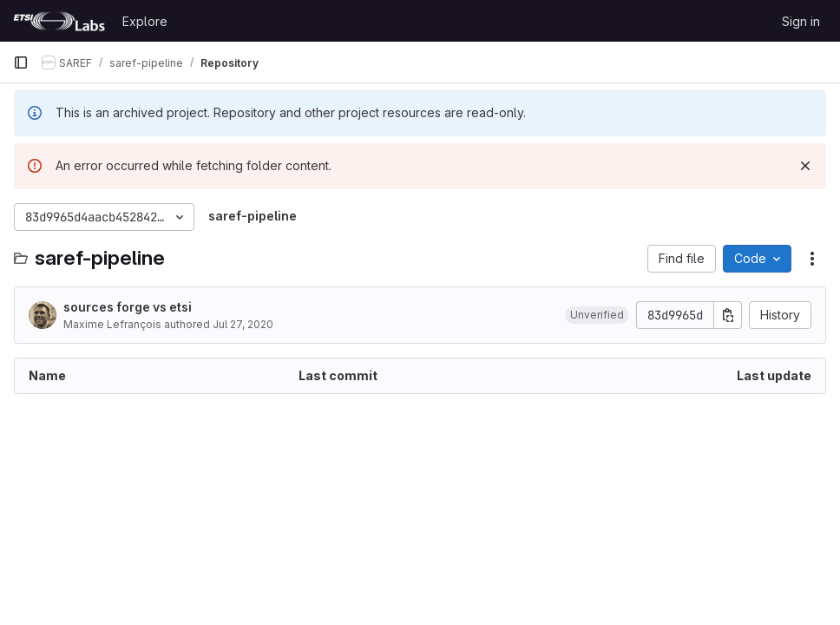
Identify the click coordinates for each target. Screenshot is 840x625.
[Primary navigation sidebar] (21, 62)
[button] (597, 315)
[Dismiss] (805, 166)
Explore (145, 21)
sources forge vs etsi (128, 307)
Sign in (801, 21)
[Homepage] (59, 21)
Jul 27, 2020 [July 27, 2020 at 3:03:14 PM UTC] (243, 324)
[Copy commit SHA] (728, 315)
